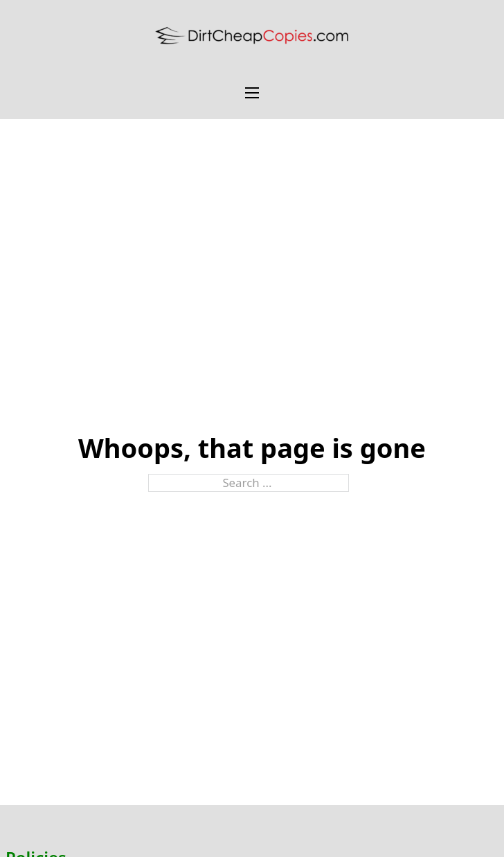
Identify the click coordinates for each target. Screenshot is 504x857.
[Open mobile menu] (252, 93)
